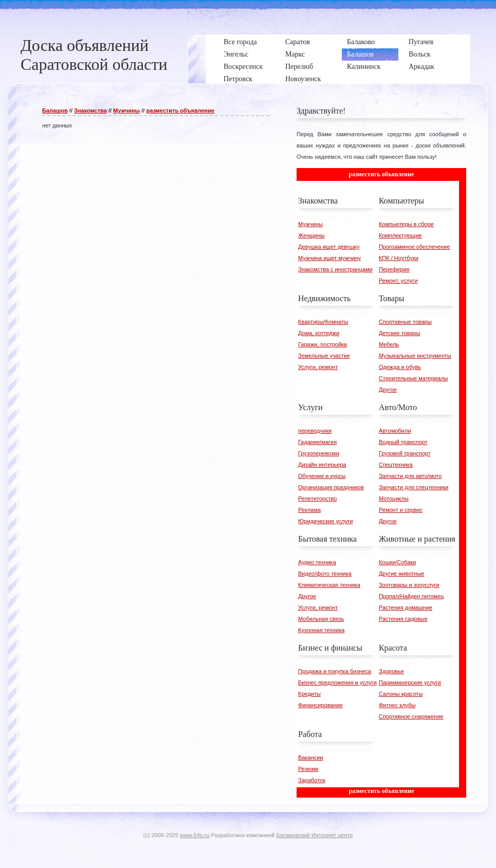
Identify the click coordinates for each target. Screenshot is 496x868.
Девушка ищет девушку (329, 247)
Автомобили (395, 431)
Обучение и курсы (322, 476)
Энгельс (236, 54)
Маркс (295, 54)
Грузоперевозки (319, 453)
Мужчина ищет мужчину (329, 258)
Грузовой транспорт (405, 453)
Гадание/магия (317, 442)
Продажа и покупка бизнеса (335, 671)
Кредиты (309, 694)
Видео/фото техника (325, 574)
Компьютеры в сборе (406, 224)
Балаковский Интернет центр (315, 835)
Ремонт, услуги (398, 281)
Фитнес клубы (397, 705)
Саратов (298, 42)
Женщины (311, 235)
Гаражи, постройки (323, 344)
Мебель (389, 344)
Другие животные (402, 574)
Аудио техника (317, 562)
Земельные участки (324, 356)
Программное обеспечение (415, 247)
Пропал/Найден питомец (411, 596)
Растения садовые (403, 619)
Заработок (312, 780)
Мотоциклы (394, 498)
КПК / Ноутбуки (399, 258)
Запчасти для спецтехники (414, 487)
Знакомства (90, 110)
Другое (388, 390)
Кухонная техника (321, 630)
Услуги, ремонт (318, 367)
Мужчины (126, 110)
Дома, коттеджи (319, 333)
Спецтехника (396, 465)
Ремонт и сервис (401, 510)
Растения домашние (406, 607)
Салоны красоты (401, 694)
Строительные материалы (414, 378)
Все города (240, 42)
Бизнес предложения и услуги (337, 682)
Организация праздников (331, 487)
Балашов (360, 54)
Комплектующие (400, 235)
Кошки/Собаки (398, 562)
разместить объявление (180, 110)
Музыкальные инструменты (415, 356)
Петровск (238, 79)
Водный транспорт (403, 442)
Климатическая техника (329, 585)
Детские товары (400, 333)
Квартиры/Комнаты (323, 322)
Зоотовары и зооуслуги (409, 585)
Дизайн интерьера (322, 465)
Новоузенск (303, 79)
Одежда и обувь (400, 367)
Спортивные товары (405, 322)
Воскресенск (243, 67)
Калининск (364, 67)
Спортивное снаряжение (411, 716)
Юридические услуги (325, 521)
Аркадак (421, 67)
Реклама (309, 510)
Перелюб (299, 67)
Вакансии (311, 758)
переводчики (315, 431)
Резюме (308, 769)
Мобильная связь (321, 619)
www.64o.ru (195, 835)
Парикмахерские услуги (410, 682)
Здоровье (391, 671)
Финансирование (320, 705)
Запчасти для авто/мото (410, 476)
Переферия (394, 269)
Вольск (420, 54)
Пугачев (421, 42)
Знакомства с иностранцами (335, 269)
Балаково (361, 42)
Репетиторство (317, 498)
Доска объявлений (85, 45)
